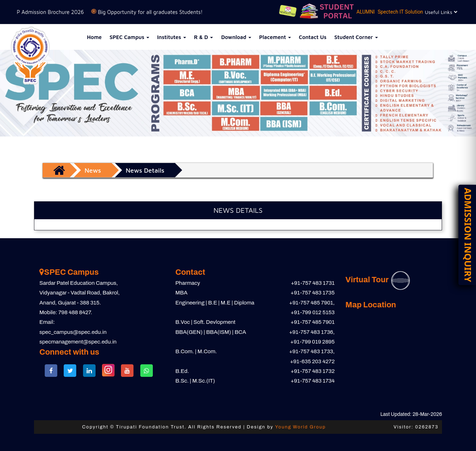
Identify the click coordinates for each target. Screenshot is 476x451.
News (93, 170)
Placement (275, 37)
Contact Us (313, 37)
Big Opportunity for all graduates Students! (165, 12)
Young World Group (300, 427)
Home (94, 37)
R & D (203, 37)
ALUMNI (365, 12)
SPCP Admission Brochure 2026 (60, 12)
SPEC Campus (129, 37)
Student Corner (356, 37)
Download (236, 37)
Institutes (172, 37)
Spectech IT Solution (400, 12)
